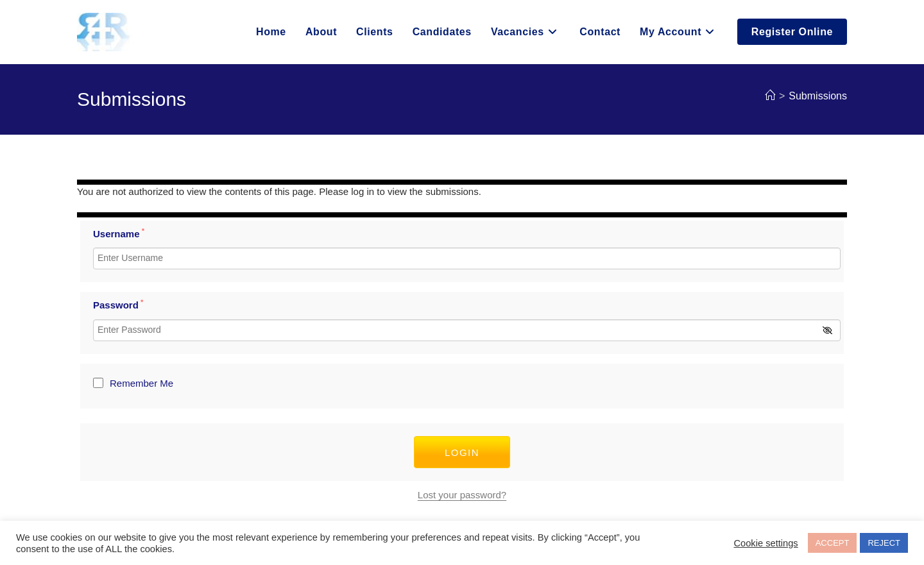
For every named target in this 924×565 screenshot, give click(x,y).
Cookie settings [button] (766, 543)
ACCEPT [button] (833, 543)
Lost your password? (462, 495)
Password (118, 305)
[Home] (770, 96)
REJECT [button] (884, 543)
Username (119, 234)
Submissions (818, 96)
